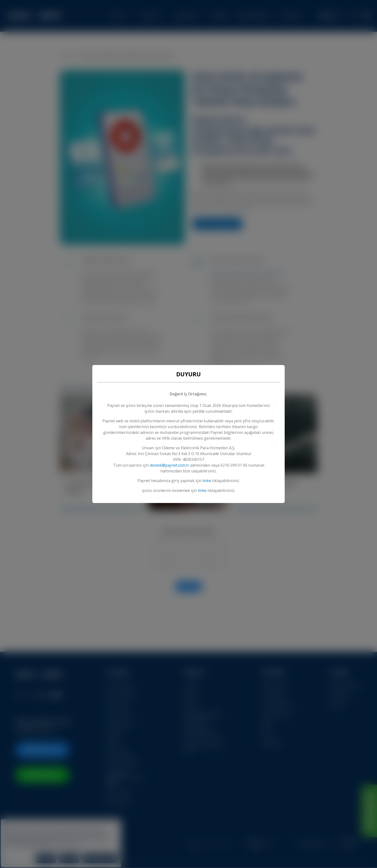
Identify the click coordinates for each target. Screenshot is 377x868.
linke (207, 481)
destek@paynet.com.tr (170, 465)
